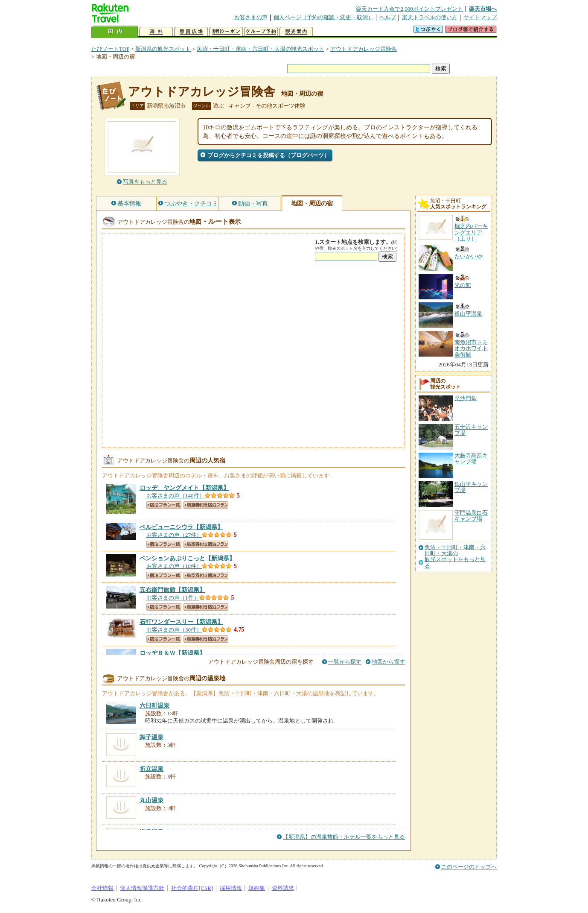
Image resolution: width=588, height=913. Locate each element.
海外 (156, 32)
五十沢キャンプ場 (471, 430)
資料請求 (283, 888)
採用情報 (231, 888)
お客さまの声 (251, 17)
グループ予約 (261, 32)
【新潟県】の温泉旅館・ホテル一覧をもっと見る (344, 837)
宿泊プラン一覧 (164, 505)
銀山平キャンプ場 (471, 487)
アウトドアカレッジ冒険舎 (364, 49)
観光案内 (296, 32)
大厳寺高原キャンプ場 (471, 458)
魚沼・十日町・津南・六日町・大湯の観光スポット (261, 49)
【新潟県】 (184, 488)
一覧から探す (345, 662)
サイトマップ (480, 17)
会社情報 (102, 888)
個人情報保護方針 (142, 888)
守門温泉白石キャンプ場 (471, 516)
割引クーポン (226, 32)
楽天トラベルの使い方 (430, 17)
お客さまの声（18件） (174, 566)
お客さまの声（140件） (176, 496)
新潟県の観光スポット (163, 49)
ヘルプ (388, 17)
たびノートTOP (110, 49)
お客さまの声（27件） (174, 535)
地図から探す (388, 662)
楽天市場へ (483, 9)
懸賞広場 (191, 32)
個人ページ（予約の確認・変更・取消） (323, 17)
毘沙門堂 (466, 398)
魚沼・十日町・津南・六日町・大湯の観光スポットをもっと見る (455, 557)
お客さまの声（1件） (173, 598)
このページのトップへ (469, 867)
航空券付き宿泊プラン (206, 505)
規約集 (257, 888)
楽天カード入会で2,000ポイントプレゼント (409, 9)
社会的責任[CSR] (192, 888)
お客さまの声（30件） (174, 630)
